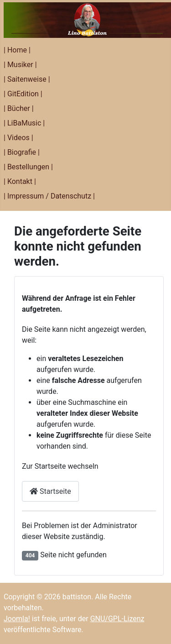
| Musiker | (20, 65)
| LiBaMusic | (24, 123)
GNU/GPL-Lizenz (117, 619)
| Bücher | (19, 108)
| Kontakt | (20, 181)
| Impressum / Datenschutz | (49, 196)
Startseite (50, 491)
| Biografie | (22, 152)
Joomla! (17, 619)
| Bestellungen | (28, 167)
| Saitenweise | (27, 79)
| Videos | (18, 138)
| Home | (17, 50)
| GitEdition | (23, 94)
